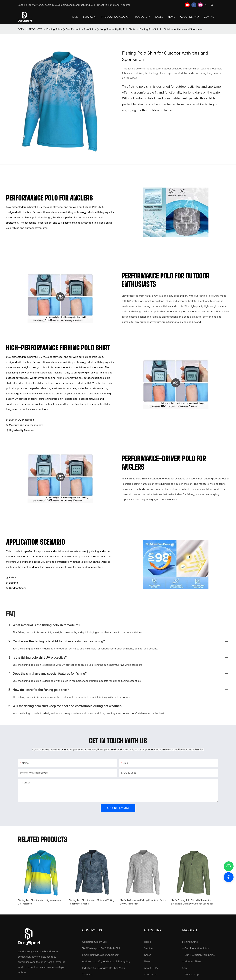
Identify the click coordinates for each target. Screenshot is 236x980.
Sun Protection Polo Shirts (81, 29)
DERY (21, 29)
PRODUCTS (35, 29)
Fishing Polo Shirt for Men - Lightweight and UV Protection (40, 902)
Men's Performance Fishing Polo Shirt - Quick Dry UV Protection (143, 902)
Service (148, 948)
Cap (185, 968)
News (147, 961)
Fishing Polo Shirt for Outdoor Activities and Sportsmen (171, 29)
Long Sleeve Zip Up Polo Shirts (118, 29)
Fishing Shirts (54, 29)
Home (147, 942)
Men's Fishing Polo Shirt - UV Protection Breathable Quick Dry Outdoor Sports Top (192, 902)
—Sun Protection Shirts (196, 948)
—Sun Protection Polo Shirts (198, 955)
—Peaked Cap (190, 975)
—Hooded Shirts (192, 961)
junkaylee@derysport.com (104, 955)
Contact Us (150, 975)
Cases (147, 955)
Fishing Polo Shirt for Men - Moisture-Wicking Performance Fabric (92, 902)
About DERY (151, 968)
